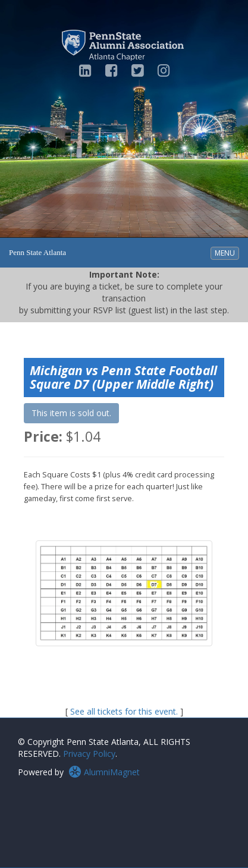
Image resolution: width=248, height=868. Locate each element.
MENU (227, 253)
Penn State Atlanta (37, 252)
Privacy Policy (89, 754)
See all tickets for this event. (124, 711)
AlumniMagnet (104, 772)
